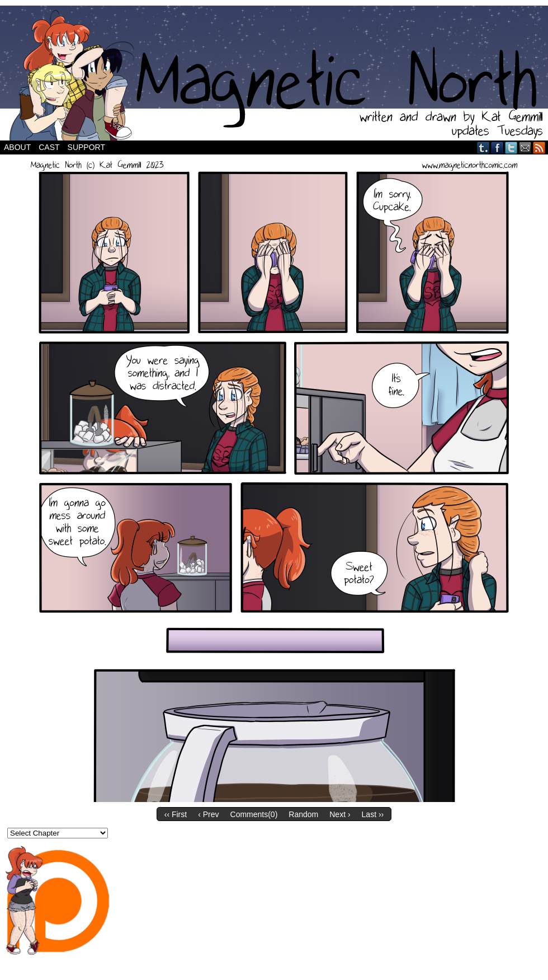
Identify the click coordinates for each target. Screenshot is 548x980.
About (17, 147)
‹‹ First (176, 814)
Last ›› (373, 814)
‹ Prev (208, 814)
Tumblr (483, 147)
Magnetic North (274, 73)
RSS (539, 147)
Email (525, 147)
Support (86, 147)
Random (303, 814)
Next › (340, 814)
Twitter (511, 147)
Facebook (497, 147)
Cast (49, 147)
